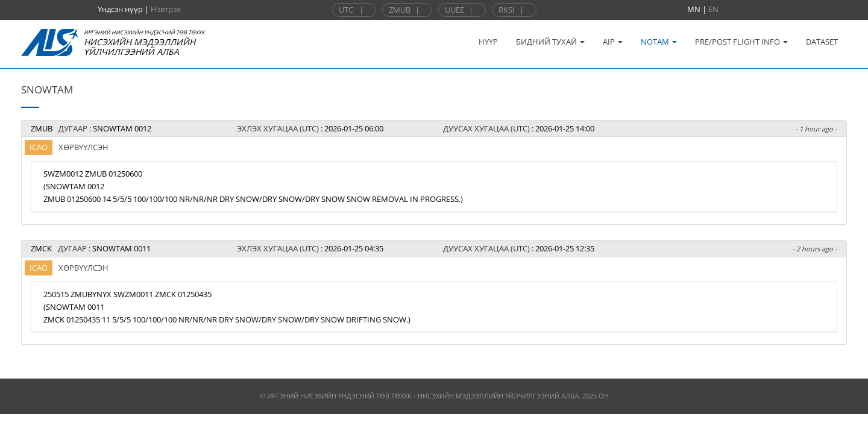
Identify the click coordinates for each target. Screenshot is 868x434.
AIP (613, 42)
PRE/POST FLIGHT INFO (741, 42)
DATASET (822, 42)
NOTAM (659, 42)
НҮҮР (488, 42)
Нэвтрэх (166, 9)
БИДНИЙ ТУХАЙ (550, 42)
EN (713, 9)
